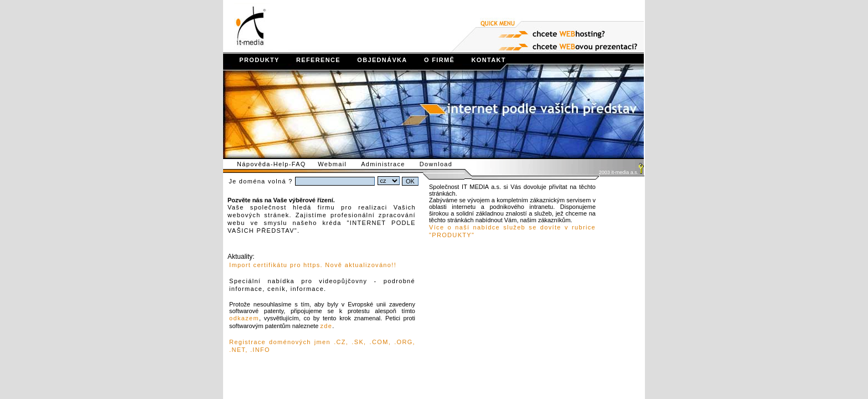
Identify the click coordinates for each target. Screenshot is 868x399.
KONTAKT (481, 60)
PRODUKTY (252, 60)
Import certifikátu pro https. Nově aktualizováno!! (313, 265)
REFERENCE (311, 60)
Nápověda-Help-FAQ (270, 164)
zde (326, 326)
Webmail (338, 164)
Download (442, 164)
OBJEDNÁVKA (375, 60)
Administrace (389, 164)
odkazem (244, 318)
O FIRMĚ (432, 60)
